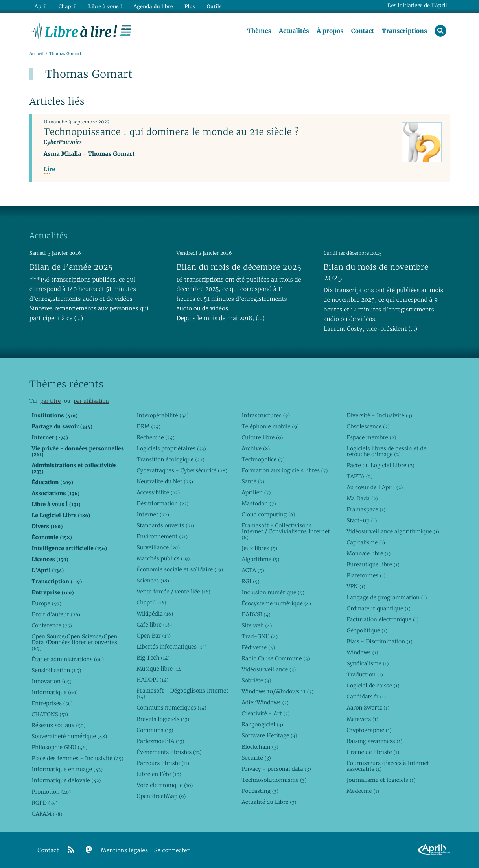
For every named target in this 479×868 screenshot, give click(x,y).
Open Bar (154, 636)
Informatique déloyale (66, 780)
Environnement (162, 536)
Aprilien (256, 492)
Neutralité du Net (165, 481)
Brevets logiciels (163, 719)
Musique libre (160, 669)
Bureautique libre (373, 564)
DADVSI (256, 614)
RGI (250, 581)
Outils (214, 6)
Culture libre (262, 437)
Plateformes (366, 575)
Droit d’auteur (56, 614)
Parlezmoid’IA (160, 741)
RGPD (44, 803)
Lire (49, 169)
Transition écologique (170, 459)
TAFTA (359, 476)
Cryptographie (369, 730)
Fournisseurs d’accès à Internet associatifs (388, 766)
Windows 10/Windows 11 (277, 691)
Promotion (51, 792)
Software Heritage (269, 735)
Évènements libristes (169, 752)
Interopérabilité (163, 415)
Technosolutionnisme (274, 780)
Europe (46, 603)
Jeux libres (259, 548)
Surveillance (158, 547)
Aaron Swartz (368, 708)
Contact (363, 31)
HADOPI (152, 680)
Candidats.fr (366, 697)
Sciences (153, 581)
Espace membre (371, 437)
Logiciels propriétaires (171, 448)
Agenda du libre (153, 6)
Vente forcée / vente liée (173, 592)
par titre (50, 401)
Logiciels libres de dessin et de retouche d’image (386, 451)
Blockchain (260, 747)
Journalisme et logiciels (381, 780)
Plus (190, 6)
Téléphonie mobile (270, 426)
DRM (148, 426)
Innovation (51, 681)
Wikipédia (155, 614)
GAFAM (47, 814)
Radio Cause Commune (275, 658)
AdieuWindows (265, 702)
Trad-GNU (260, 636)
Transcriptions (404, 31)
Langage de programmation (387, 597)
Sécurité (256, 758)
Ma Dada (362, 498)
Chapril (151, 603)
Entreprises (52, 703)
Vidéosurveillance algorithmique (393, 531)
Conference (52, 625)
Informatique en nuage (67, 769)
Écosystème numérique (276, 603)
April (41, 6)
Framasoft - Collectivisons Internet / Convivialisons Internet (286, 531)
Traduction (365, 674)
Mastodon (259, 503)
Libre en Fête (159, 774)
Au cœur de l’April (375, 487)
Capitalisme (366, 542)
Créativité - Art (265, 713)
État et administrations (68, 659)
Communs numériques (171, 708)
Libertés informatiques (171, 647)
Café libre (154, 625)
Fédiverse (258, 647)
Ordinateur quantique (378, 608)
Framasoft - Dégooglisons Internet (182, 694)
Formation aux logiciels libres (285, 470)
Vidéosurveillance (269, 669)
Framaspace (366, 509)
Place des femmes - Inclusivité (77, 758)
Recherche (156, 437)
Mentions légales (124, 850)
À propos (330, 31)
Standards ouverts (165, 525)
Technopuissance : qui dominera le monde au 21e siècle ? (171, 132)
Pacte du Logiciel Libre (380, 465)
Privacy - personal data (276, 769)
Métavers (362, 719)
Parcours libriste (163, 763)
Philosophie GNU (59, 747)
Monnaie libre (368, 553)
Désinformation (162, 503)
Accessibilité (158, 492)
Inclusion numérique (273, 592)
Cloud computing (268, 514)
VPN (356, 586)
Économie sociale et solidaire (180, 569)
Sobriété (256, 680)
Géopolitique (367, 630)
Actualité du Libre (269, 802)
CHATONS (50, 714)
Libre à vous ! (105, 6)
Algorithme (260, 559)
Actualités (294, 31)
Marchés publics (163, 558)
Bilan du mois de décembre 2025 (239, 267)
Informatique (54, 692)
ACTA (253, 570)
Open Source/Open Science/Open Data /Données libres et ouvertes (74, 642)
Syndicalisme (368, 663)
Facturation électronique (382, 619)
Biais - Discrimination (379, 641)
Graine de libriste (373, 752)
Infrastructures (266, 415)
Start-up (362, 520)
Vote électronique (165, 785)
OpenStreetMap (161, 796)
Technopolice (263, 459)
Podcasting (260, 791)
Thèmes (259, 31)
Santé (253, 481)
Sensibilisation (56, 670)
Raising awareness (374, 741)
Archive (256, 448)
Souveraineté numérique (69, 736)
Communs (155, 730)
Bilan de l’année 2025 (71, 267)
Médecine (363, 791)
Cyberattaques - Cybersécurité (182, 470)
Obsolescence (368, 426)
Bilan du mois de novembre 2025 (376, 272)
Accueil (37, 54)
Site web (257, 625)
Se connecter (172, 850)
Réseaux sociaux (58, 725)
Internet (153, 514)
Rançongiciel (262, 724)
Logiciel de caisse (373, 686)
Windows (362, 652)
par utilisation (91, 401)
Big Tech (153, 658)
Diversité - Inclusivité (379, 415)
